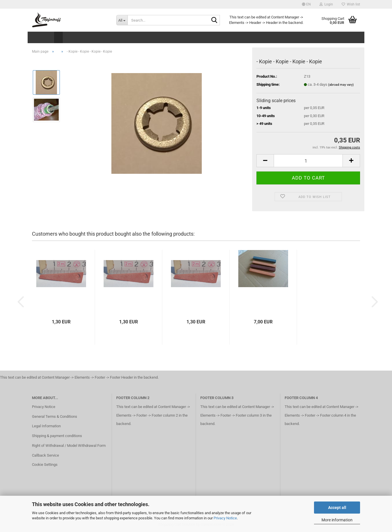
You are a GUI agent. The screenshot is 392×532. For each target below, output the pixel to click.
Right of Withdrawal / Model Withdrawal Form (69, 446)
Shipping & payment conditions (57, 436)
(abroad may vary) (341, 85)
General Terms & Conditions (55, 416)
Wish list (351, 4)
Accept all (337, 508)
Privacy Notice (225, 518)
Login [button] (326, 4)
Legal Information (46, 426)
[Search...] (122, 20)
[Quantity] (308, 161)
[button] (306, 4)
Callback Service (45, 455)
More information (337, 520)
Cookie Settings (45, 465)
